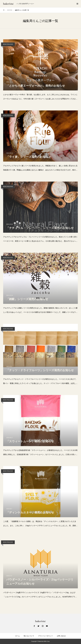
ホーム (18, 636)
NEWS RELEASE (8, 44)
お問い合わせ (61, 636)
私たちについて (29, 636)
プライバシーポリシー (45, 636)
